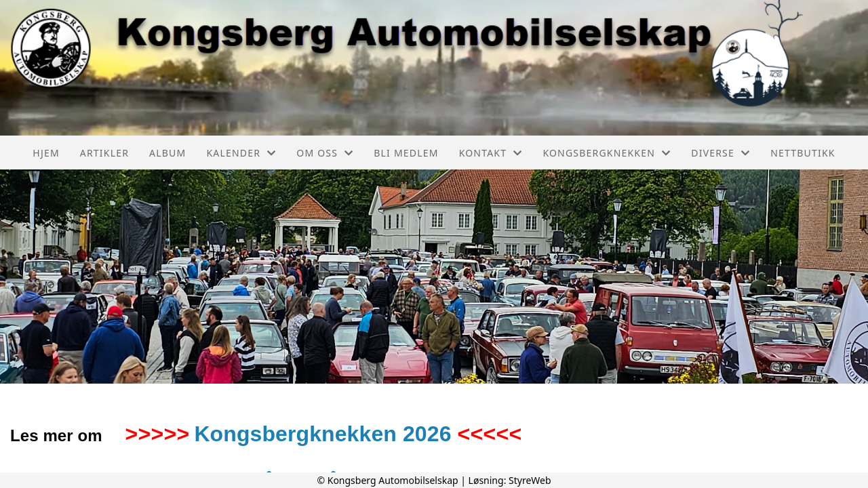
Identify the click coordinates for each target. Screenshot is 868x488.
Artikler (104, 153)
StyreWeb (530, 480)
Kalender (241, 153)
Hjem (46, 153)
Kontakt (491, 153)
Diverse (721, 153)
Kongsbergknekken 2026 (322, 434)
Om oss (325, 153)
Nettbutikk (803, 153)
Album (167, 153)
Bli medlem (406, 153)
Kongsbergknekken (607, 153)
